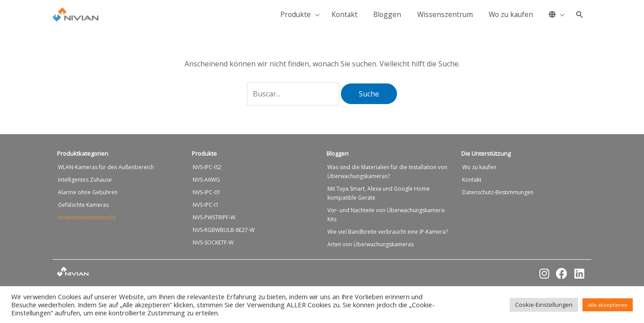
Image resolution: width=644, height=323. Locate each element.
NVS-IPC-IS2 (207, 167)
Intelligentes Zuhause (85, 180)
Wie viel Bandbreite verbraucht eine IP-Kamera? (388, 232)
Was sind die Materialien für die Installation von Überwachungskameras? (387, 172)
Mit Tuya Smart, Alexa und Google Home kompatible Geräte (379, 193)
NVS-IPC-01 (207, 192)
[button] (580, 15)
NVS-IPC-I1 (206, 205)
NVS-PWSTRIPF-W (214, 217)
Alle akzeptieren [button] (608, 305)
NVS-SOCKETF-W (213, 242)
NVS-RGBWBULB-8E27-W (224, 230)
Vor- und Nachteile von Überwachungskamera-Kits (387, 215)
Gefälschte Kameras (83, 205)
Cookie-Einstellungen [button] (544, 305)
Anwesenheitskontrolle (87, 217)
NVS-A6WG (206, 180)
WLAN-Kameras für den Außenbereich (106, 167)
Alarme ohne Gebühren (88, 192)
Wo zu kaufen (479, 167)
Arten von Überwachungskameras (371, 244)
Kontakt (472, 180)
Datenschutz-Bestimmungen (498, 192)
